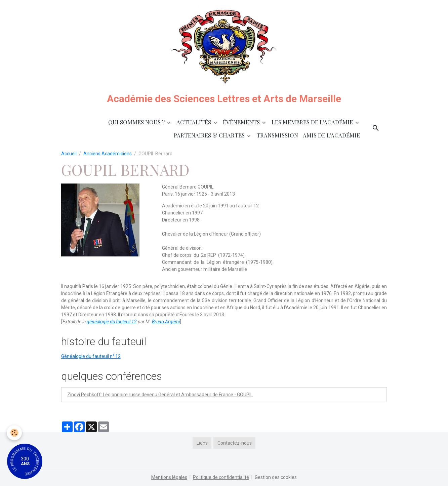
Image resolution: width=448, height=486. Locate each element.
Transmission (277, 135)
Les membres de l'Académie (313, 122)
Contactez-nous (235, 443)
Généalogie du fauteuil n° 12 (91, 356)
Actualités (194, 122)
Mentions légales (169, 477)
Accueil (69, 154)
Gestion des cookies (276, 477)
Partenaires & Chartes (210, 135)
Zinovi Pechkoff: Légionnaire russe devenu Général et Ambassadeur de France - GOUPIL (160, 395)
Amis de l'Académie (331, 135)
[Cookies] (14, 433)
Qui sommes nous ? (137, 122)
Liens (202, 443)
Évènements (242, 122)
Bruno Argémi (166, 322)
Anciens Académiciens (108, 154)
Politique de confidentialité (221, 477)
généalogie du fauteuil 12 (112, 322)
